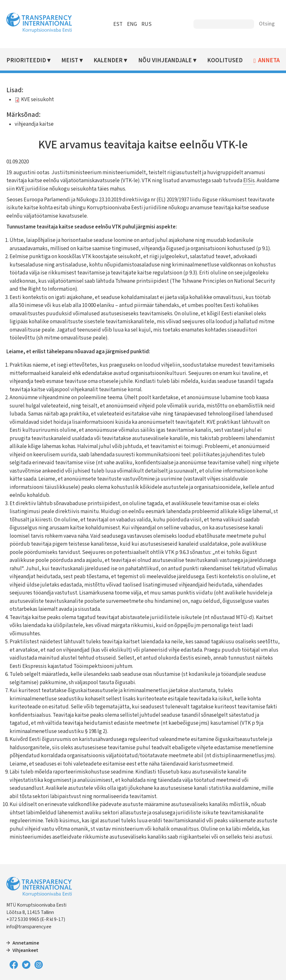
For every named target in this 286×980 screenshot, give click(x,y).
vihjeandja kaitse (34, 124)
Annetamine (26, 943)
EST (118, 24)
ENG (132, 24)
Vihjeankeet (25, 950)
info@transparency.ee (29, 927)
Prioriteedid (26, 60)
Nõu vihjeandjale (165, 60)
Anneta (269, 61)
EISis (249, 181)
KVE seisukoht (38, 100)
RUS (147, 24)
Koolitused (225, 60)
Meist (70, 60)
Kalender (108, 60)
